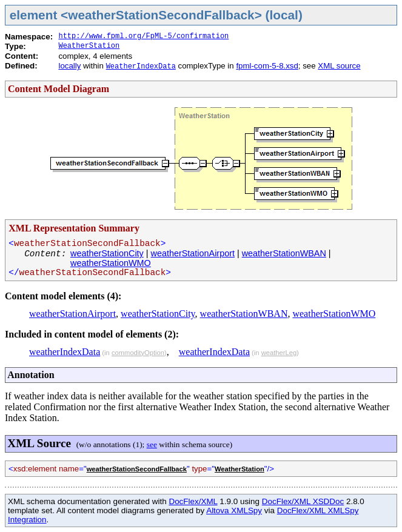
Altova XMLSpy (234, 510)
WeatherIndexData (141, 67)
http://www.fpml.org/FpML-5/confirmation (143, 36)
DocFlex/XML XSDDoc (303, 501)
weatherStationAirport (193, 253)
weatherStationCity (107, 253)
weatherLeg (279, 353)
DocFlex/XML (193, 501)
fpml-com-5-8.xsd (267, 66)
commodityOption (138, 353)
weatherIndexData (65, 352)
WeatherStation (89, 46)
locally (69, 66)
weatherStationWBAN (284, 253)
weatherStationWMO (111, 263)
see (152, 444)
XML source (339, 66)
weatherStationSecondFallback (137, 469)
